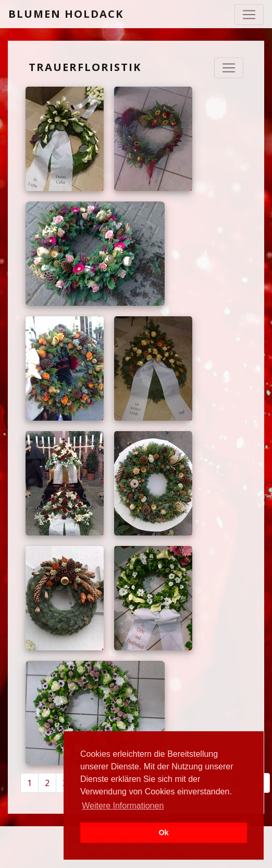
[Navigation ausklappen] (229, 68)
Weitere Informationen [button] (123, 806)
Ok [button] (163, 833)
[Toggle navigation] (249, 15)
